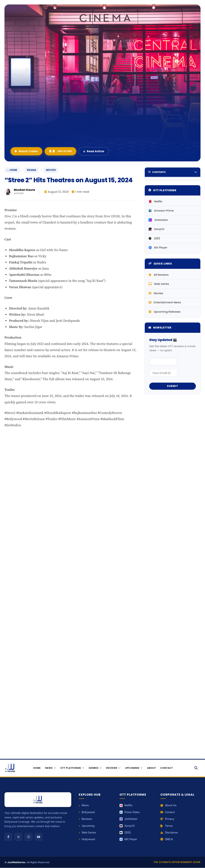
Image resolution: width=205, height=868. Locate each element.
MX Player (158, 248)
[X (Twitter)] (18, 837)
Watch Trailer (26, 151)
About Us (168, 805)
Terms (167, 826)
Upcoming (87, 826)
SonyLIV (157, 229)
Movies (156, 293)
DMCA (167, 839)
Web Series (159, 284)
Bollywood (87, 812)
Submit (173, 386)
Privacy (167, 819)
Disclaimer (169, 833)
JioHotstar (158, 220)
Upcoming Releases (165, 312)
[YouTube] (39, 837)
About (151, 768)
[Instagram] (29, 837)
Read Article (94, 151)
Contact (167, 768)
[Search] (196, 768)
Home (37, 768)
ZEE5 (154, 238)
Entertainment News (165, 302)
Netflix (155, 201)
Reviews (85, 819)
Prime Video (130, 812)
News (84, 805)
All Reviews (159, 275)
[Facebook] (8, 837)
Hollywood (87, 839)
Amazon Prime (161, 211)
